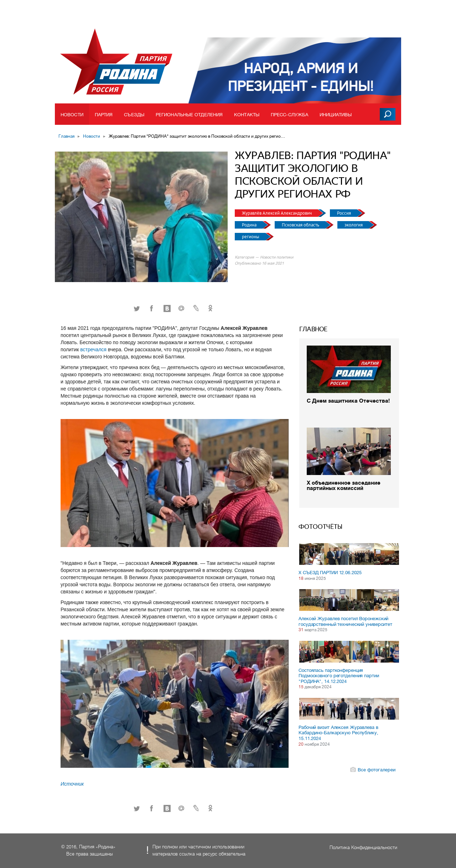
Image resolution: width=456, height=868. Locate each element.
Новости (72, 115)
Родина (250, 225)
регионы (251, 237)
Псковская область (301, 225)
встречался (94, 349)
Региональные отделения (189, 115)
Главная (66, 136)
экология (354, 225)
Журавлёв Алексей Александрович (277, 213)
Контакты (247, 115)
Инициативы (336, 115)
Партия (104, 115)
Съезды (134, 115)
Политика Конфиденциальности (363, 847)
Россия (344, 213)
